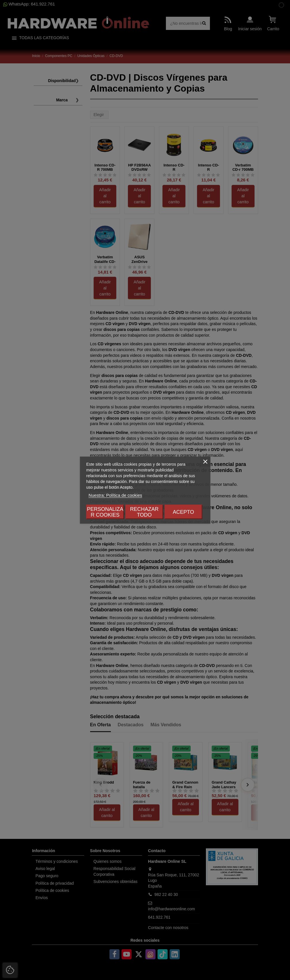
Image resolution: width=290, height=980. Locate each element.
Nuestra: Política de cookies (115, 495)
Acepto (183, 512)
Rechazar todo (144, 512)
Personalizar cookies (105, 512)
